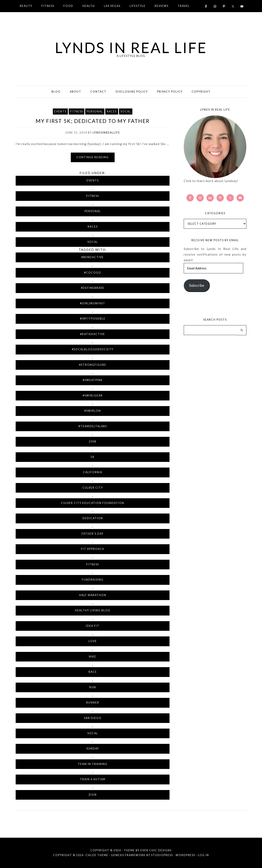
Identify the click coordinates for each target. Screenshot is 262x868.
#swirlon (93, 411)
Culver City (93, 488)
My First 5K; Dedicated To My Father (93, 121)
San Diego (93, 718)
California (93, 472)
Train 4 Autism (93, 779)
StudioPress (162, 855)
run (93, 687)
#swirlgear (93, 396)
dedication (93, 518)
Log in (203, 855)
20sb (93, 442)
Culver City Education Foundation (93, 503)
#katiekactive (93, 334)
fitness (93, 564)
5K (93, 457)
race (93, 672)
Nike (93, 657)
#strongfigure (93, 365)
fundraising (93, 580)
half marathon (93, 595)
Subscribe (197, 285)
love (93, 641)
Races (112, 112)
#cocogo (93, 273)
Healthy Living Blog (93, 610)
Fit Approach (93, 549)
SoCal (126, 112)
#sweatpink (93, 380)
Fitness (77, 112)
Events (60, 112)
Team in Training (93, 764)
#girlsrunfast (93, 303)
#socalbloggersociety (93, 349)
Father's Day (93, 534)
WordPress (185, 855)
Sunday (93, 749)
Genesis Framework (128, 855)
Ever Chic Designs (156, 850)
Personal (95, 112)
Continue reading (93, 157)
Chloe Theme (97, 855)
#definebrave (93, 288)
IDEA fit (93, 626)
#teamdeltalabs (93, 426)
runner (93, 703)
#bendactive (93, 257)
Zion (93, 795)
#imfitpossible (93, 319)
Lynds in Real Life (131, 47)
